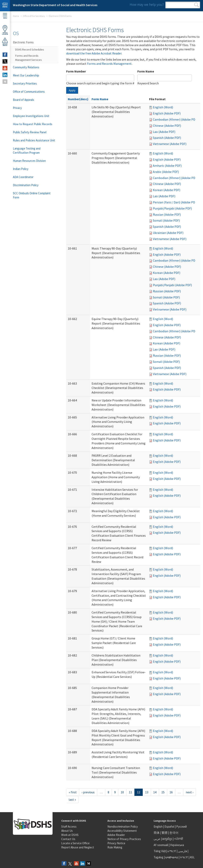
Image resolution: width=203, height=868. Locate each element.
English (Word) (163, 107)
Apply (72, 90)
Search (197, 5)
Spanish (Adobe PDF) (167, 138)
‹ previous (88, 792)
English (158, 827)
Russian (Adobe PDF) (167, 214)
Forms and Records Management (109, 64)
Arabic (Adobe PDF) (166, 172)
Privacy (17, 108)
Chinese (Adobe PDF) (167, 126)
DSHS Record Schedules (30, 50)
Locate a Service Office (75, 843)
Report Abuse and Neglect (78, 847)
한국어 (174, 833)
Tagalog (158, 857)
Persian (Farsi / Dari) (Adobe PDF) (175, 202)
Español (169, 827)
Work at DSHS (70, 835)
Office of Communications (29, 92)
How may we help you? (147, 4)
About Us (67, 831)
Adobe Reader (116, 835)
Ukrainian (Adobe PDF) (168, 233)
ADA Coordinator (23, 177)
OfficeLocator (5, 30)
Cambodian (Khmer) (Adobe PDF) (175, 119)
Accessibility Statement (122, 831)
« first (73, 792)
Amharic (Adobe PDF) (167, 166)
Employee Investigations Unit (31, 116)
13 (147, 792)
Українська (177, 845)
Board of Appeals (23, 100)
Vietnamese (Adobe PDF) (170, 144)
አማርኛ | (172, 851)
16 (171, 792)
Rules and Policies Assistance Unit (34, 140)
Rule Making (115, 847)
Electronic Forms (23, 42)
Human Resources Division (29, 161)
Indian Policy (21, 169)
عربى (157, 839)
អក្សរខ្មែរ (167, 839)
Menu (5, 16)
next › (190, 792)
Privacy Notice (116, 843)
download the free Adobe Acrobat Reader (94, 53)
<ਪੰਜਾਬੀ (179, 839)
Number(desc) (78, 99)
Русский (181, 827)
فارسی (182, 851)
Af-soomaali (161, 845)
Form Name (146, 71)
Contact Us (68, 839)
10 (122, 792)
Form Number (76, 71)
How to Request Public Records (33, 124)
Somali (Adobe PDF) (166, 220)
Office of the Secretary (34, 16)
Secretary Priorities (25, 83)
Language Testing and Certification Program (27, 151)
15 (163, 792)
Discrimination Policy (26, 185)
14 (155, 792)
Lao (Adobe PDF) (164, 132)
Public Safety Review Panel (30, 132)
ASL (192, 857)
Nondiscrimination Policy (123, 827)
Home (16, 16)
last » (72, 799)
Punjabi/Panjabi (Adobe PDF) (172, 208)
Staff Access (69, 827)
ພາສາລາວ (172, 857)
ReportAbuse (5, 42)
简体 (157, 833)
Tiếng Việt (160, 851)
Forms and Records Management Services (29, 58)
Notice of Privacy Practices (124, 839)
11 (130, 792)
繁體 (165, 833)
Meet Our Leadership (26, 75)
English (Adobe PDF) (167, 113)
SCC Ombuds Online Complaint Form (32, 195)
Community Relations (26, 67)
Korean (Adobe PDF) (167, 190)
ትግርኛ (184, 857)
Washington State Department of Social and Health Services (55, 5)
